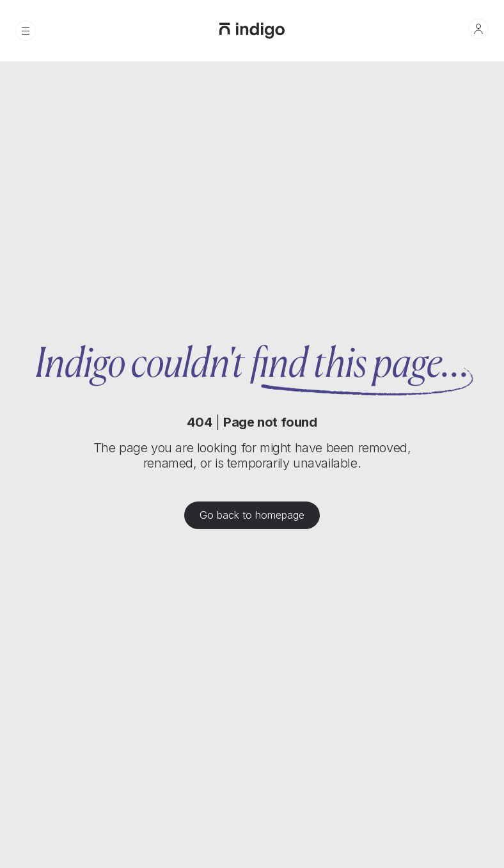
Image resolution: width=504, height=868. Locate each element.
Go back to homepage (252, 516)
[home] (252, 31)
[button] (26, 31)
